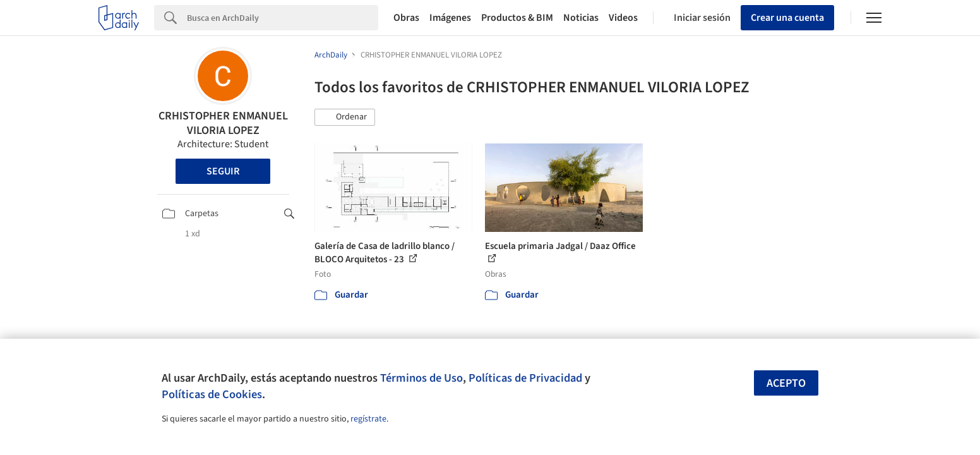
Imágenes (450, 18)
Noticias (581, 18)
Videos (623, 18)
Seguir (223, 171)
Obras (406, 18)
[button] (345, 118)
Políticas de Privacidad (525, 378)
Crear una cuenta (787, 18)
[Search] (283, 18)
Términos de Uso (421, 378)
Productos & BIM (517, 18)
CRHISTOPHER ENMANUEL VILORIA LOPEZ (223, 123)
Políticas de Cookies (212, 394)
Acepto (786, 383)
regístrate (368, 419)
